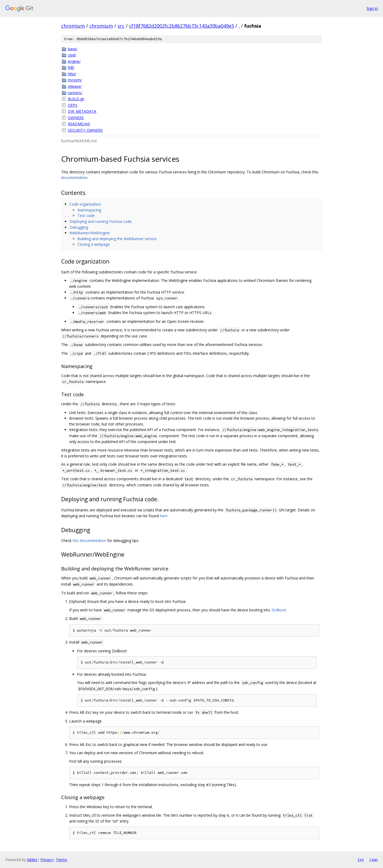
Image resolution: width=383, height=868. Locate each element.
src (121, 26)
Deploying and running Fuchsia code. (101, 221)
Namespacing (89, 210)
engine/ (74, 61)
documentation (74, 178)
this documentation (89, 541)
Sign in (372, 8)
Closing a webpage (94, 244)
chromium (73, 26)
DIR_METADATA (82, 111)
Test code (86, 216)
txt (361, 859)
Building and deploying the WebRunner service (117, 239)
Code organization (85, 204)
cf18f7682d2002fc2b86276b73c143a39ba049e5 (182, 26)
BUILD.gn (76, 99)
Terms (61, 860)
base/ (73, 49)
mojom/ (75, 80)
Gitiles (32, 860)
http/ (72, 74)
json (373, 859)
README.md (79, 124)
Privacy (47, 860)
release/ (75, 86)
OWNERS (76, 118)
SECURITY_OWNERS (85, 130)
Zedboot (279, 610)
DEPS (73, 105)
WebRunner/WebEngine (90, 233)
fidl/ (71, 67)
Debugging (79, 227)
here (164, 516)
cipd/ (72, 55)
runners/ (75, 93)
